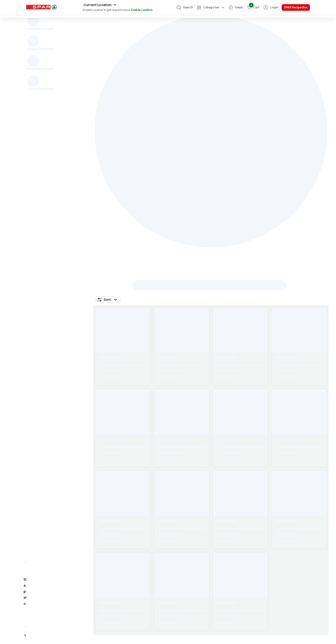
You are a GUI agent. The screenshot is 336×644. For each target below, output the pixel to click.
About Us (282, 575)
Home (33, 38)
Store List (176, 591)
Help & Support (231, 575)
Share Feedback (232, 583)
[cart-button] (253, 7)
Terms (279, 583)
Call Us (224, 591)
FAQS (172, 583)
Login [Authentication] (274, 7)
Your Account (179, 575)
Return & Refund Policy (293, 599)
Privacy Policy (286, 591)
